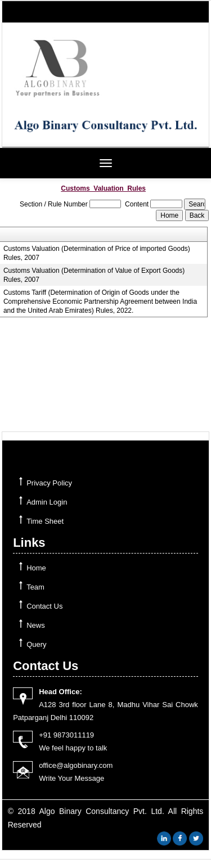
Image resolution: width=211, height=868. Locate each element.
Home (36, 568)
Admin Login (47, 502)
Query (36, 644)
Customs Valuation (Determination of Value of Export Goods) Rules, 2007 (94, 275)
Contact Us (44, 606)
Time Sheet (45, 521)
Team (35, 587)
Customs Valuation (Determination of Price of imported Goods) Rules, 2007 (97, 253)
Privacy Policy (49, 483)
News (36, 625)
